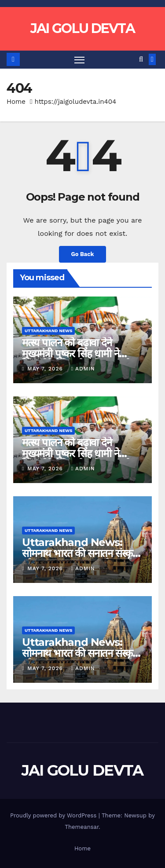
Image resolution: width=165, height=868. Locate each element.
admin (83, 369)
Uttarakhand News (48, 331)
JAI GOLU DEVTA (82, 28)
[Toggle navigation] (80, 60)
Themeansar (82, 827)
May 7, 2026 (46, 369)
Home (16, 102)
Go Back (83, 254)
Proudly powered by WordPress (54, 815)
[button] (141, 59)
